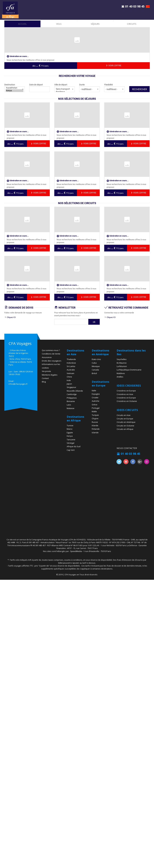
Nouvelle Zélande (75, 391)
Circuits (132, 24)
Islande (95, 433)
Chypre (95, 418)
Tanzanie (71, 440)
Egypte (70, 433)
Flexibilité (114, 88)
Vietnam (70, 373)
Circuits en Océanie (125, 426)
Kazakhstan (15, 88)
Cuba (94, 363)
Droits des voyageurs (52, 361)
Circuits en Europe (125, 419)
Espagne (96, 394)
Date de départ (40, 88)
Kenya (15, 91)
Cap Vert (71, 450)
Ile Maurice (122, 363)
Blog (44, 382)
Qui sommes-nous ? (51, 350)
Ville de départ (65, 88)
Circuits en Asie (124, 415)
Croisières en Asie (125, 394)
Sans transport (65, 89)
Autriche (96, 401)
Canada (95, 370)
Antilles (120, 377)
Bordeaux (65, 92)
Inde (69, 380)
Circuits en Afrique (125, 429)
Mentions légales (50, 375)
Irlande (95, 425)
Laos (69, 405)
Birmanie (71, 401)
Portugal (96, 408)
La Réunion (122, 366)
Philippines (72, 398)
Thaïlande (71, 359)
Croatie (95, 398)
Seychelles (122, 359)
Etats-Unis (96, 359)
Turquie (95, 415)
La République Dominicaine (129, 370)
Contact (45, 378)
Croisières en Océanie (127, 401)
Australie (71, 370)
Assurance (47, 357)
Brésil (94, 373)
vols (59, 24)
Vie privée (46, 371)
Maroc (70, 429)
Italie (94, 390)
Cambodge (72, 394)
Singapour (71, 387)
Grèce (95, 405)
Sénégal (70, 443)
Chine (69, 377)
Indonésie (71, 363)
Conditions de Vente (51, 354)
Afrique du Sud (74, 446)
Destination (15, 88)
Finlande (96, 429)
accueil (22, 24)
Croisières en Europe (126, 391)
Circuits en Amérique (126, 422)
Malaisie (71, 408)
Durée (89, 88)
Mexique (96, 366)
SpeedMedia (76, 551)
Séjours (95, 24)
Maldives (121, 373)
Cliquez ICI (11, 317)
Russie (95, 422)
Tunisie (70, 425)
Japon (69, 384)
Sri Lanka (71, 366)
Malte (94, 411)
